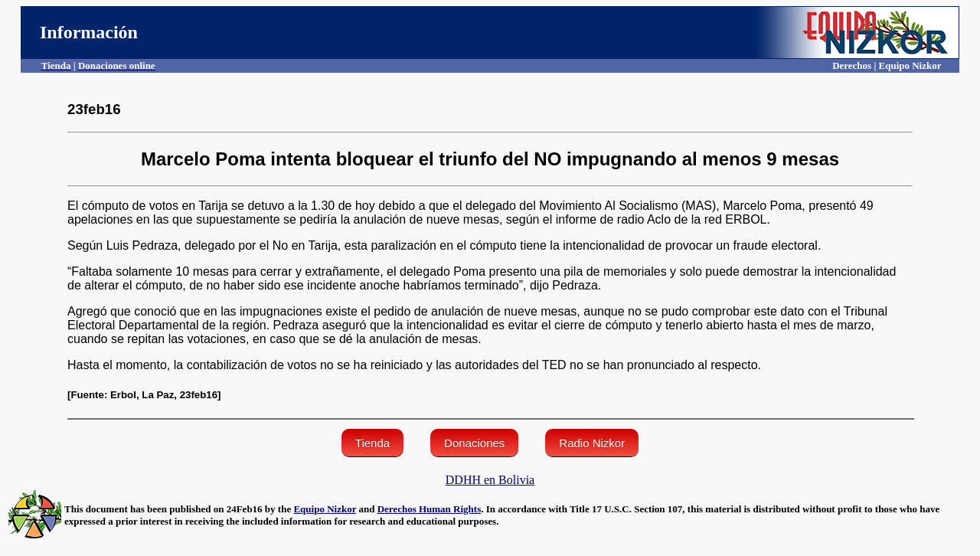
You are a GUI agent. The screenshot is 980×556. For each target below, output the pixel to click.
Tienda (372, 443)
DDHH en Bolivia (490, 480)
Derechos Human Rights (430, 509)
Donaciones (474, 443)
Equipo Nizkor (325, 509)
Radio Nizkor (592, 443)
